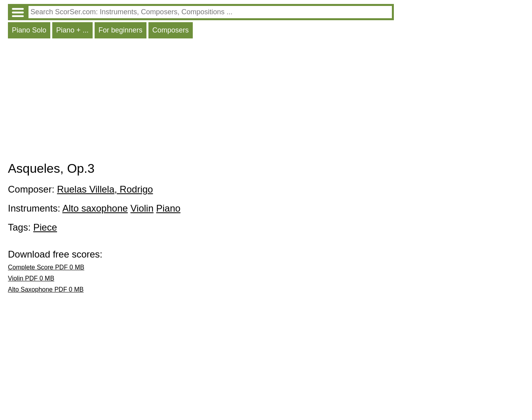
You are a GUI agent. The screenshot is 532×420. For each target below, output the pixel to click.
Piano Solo (29, 30)
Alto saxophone (95, 208)
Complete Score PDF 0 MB (46, 267)
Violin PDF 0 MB (31, 278)
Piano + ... (72, 30)
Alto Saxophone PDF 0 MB (46, 289)
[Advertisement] (201, 102)
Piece (45, 227)
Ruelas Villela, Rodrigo (105, 189)
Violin (142, 208)
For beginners (121, 30)
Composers (171, 30)
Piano (168, 208)
